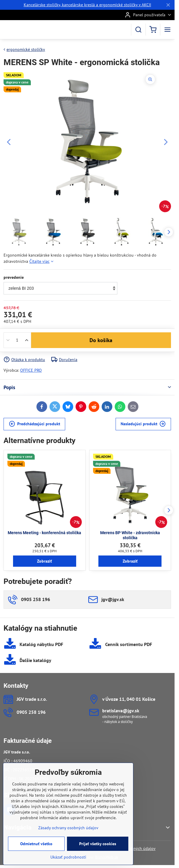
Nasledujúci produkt (143, 424)
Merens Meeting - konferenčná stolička (44, 533)
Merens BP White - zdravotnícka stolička (130, 535)
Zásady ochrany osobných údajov (68, 831)
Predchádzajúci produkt (35, 424)
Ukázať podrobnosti (68, 861)
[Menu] (167, 30)
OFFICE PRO (31, 370)
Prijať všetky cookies (98, 847)
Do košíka (101, 340)
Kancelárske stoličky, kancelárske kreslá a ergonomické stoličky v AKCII (87, 5)
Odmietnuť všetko (36, 847)
